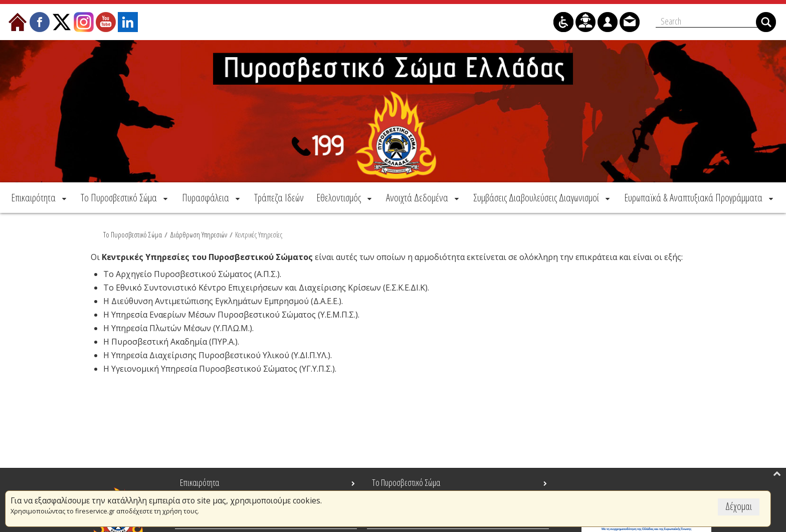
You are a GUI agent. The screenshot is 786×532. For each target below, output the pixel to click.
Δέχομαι (739, 506)
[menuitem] (40, 197)
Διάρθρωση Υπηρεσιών (199, 234)
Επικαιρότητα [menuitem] (200, 482)
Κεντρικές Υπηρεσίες (259, 234)
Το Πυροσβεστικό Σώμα (133, 234)
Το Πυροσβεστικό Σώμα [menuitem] (406, 482)
